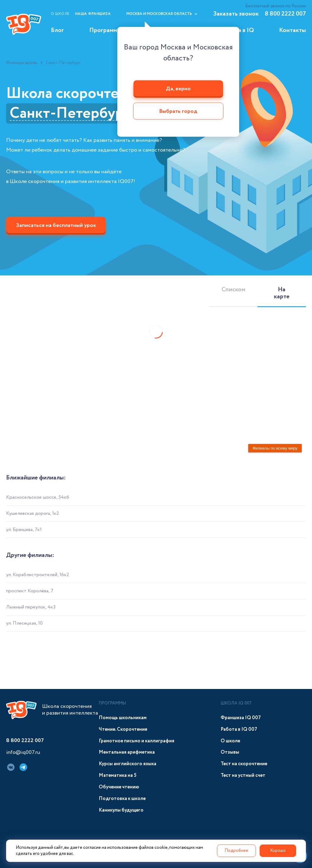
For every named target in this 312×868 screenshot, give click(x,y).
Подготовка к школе (122, 799)
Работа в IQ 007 (239, 729)
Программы (105, 30)
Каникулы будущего (121, 810)
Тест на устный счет (243, 775)
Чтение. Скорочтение (123, 729)
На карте (282, 293)
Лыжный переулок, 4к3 (31, 607)
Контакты (292, 30)
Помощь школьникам (123, 718)
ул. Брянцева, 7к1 (24, 530)
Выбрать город (178, 112)
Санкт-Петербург (70, 113)
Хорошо (278, 851)
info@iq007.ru (23, 753)
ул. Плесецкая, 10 (24, 623)
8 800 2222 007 (285, 14)
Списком (233, 290)
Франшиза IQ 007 (241, 718)
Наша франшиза (93, 14)
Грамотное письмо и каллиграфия (136, 741)
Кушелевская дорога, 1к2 (33, 513)
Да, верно (178, 89)
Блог (57, 30)
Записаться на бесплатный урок (56, 225)
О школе (60, 14)
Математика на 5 (118, 775)
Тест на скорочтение (244, 764)
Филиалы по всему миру (275, 448)
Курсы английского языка (128, 764)
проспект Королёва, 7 (30, 591)
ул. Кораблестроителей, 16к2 (38, 575)
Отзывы (230, 752)
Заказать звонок (236, 14)
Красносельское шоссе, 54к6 (38, 497)
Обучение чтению (119, 787)
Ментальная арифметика (127, 752)
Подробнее (236, 851)
